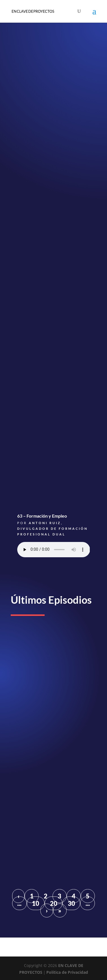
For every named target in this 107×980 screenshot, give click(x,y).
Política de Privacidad (67, 972)
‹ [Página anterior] (18, 896)
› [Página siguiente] (47, 910)
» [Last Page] (60, 910)
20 (54, 903)
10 (36, 903)
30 (71, 903)
